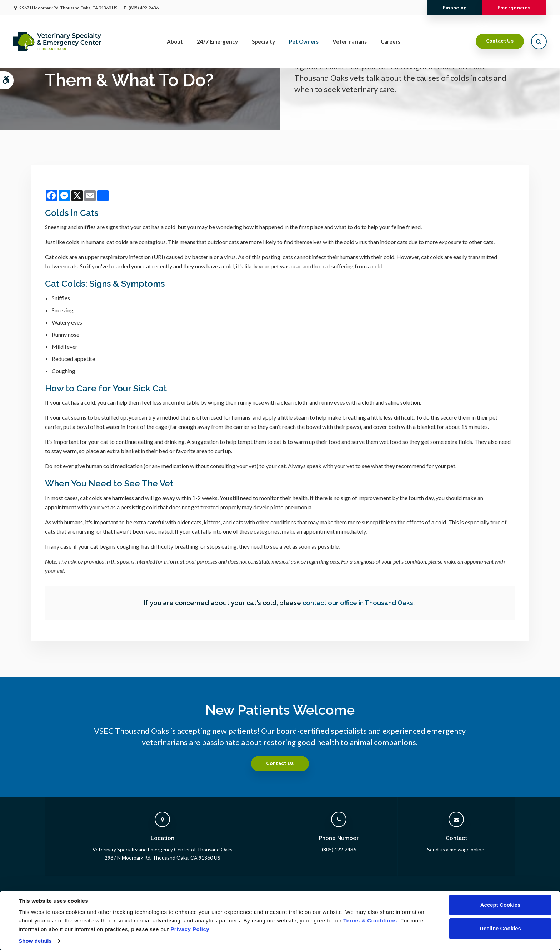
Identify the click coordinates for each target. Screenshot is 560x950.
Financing (453, 8)
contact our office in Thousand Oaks (358, 603)
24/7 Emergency (218, 43)
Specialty (264, 43)
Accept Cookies (501, 905)
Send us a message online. (456, 849)
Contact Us (499, 42)
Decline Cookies (500, 928)
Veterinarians (350, 43)
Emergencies (513, 8)
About (175, 43)
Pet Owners (304, 43)
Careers (391, 43)
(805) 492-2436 (144, 8)
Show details (35, 941)
